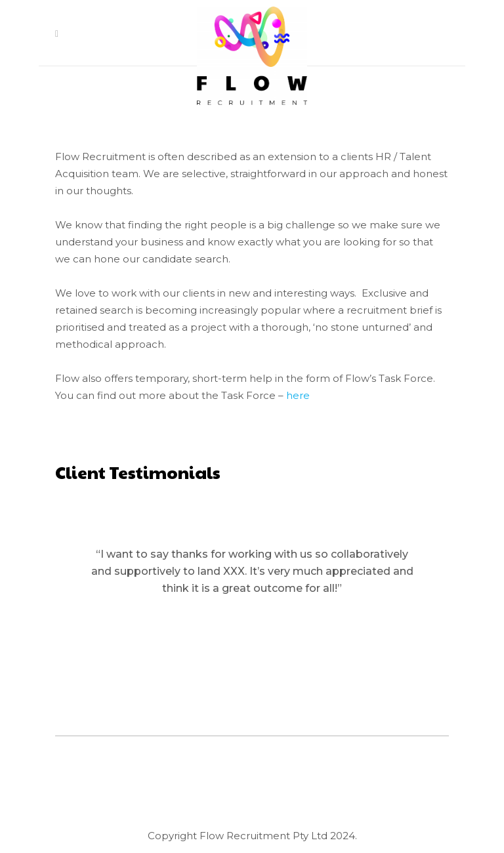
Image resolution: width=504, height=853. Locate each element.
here (298, 395)
